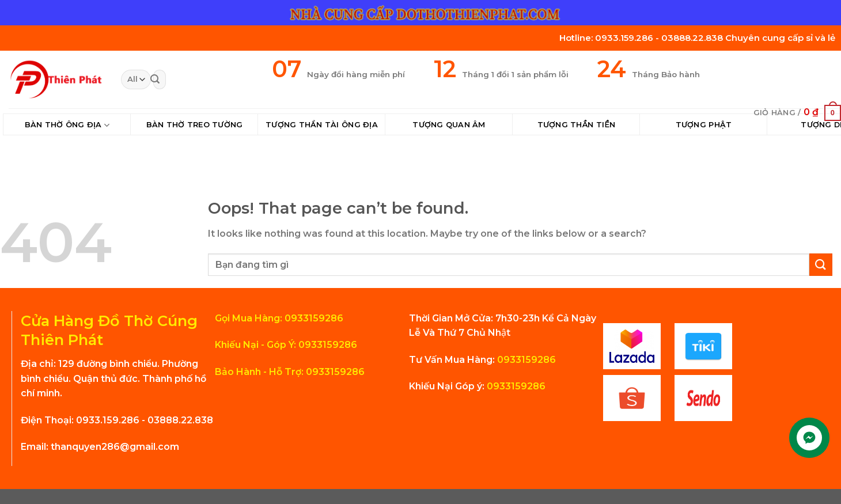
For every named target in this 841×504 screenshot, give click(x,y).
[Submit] (155, 79)
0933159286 (525, 360)
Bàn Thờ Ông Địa (67, 125)
